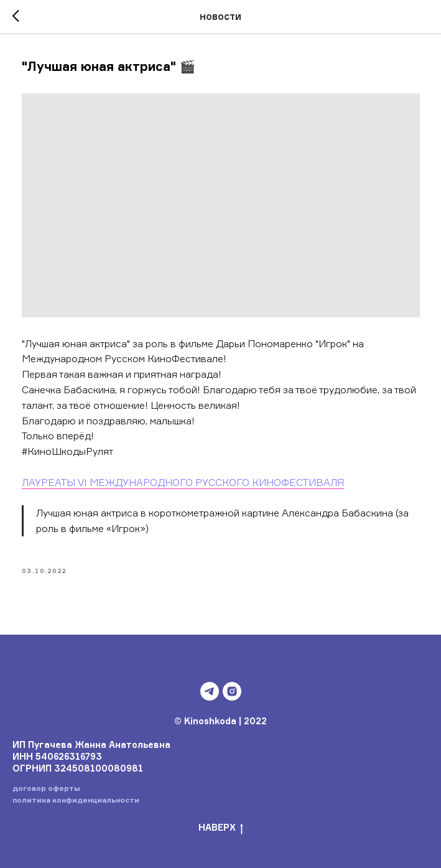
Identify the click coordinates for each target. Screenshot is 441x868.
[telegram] (210, 691)
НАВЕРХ (221, 828)
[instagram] (232, 691)
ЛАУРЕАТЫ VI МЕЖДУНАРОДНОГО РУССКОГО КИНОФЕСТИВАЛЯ (183, 482)
